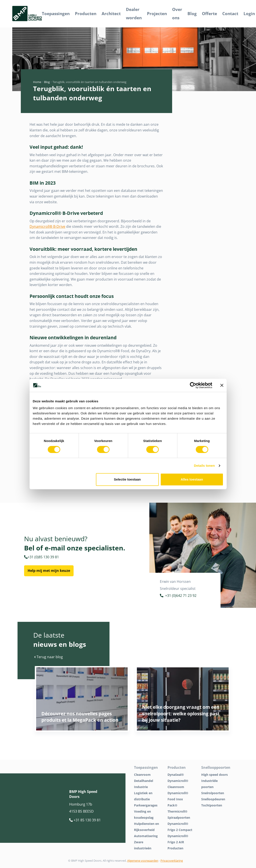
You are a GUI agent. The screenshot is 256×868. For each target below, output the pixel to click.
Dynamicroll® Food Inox (178, 796)
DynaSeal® (176, 775)
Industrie (141, 787)
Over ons (177, 13)
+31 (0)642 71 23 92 (178, 596)
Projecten (157, 13)
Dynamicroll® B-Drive (47, 226)
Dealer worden (134, 13)
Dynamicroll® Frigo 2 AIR (178, 839)
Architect (111, 13)
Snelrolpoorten (213, 793)
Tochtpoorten (212, 805)
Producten (86, 13)
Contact (230, 13)
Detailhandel (144, 781)
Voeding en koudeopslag (144, 814)
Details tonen (204, 466)
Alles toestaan (192, 479)
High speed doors (215, 775)
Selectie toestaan (127, 479)
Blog (192, 13)
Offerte (209, 13)
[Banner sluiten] (222, 385)
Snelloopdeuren (213, 799)
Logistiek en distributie (143, 796)
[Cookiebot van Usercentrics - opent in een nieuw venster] (193, 385)
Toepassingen (56, 13)
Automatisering (146, 836)
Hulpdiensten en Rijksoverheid (147, 827)
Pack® (172, 805)
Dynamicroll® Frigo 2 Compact (180, 827)
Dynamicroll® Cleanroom (178, 784)
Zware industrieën (143, 845)
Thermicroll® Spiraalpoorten (179, 814)
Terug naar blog (49, 657)
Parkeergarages (146, 805)
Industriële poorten (209, 784)
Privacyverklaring (172, 861)
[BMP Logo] (27, 14)
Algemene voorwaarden (143, 861)
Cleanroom (142, 775)
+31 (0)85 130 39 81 (41, 557)
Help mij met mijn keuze (49, 571)
